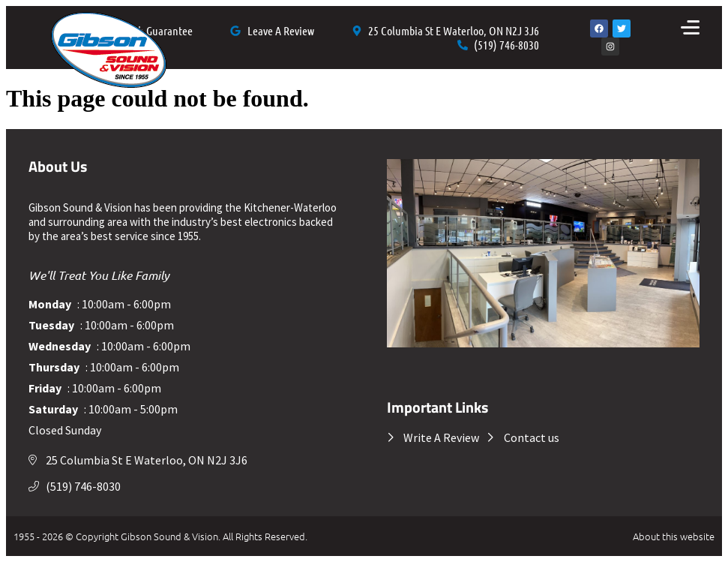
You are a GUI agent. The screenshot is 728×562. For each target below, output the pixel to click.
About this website (674, 536)
